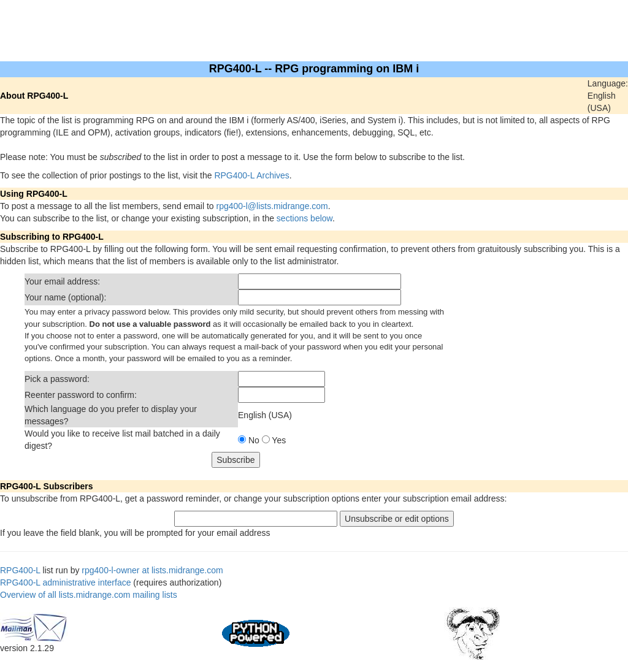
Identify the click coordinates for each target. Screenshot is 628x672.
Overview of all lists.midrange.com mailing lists (89, 595)
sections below (304, 218)
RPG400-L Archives (251, 175)
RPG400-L (20, 570)
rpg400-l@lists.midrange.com (272, 206)
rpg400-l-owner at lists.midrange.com (152, 570)
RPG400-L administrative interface (65, 582)
